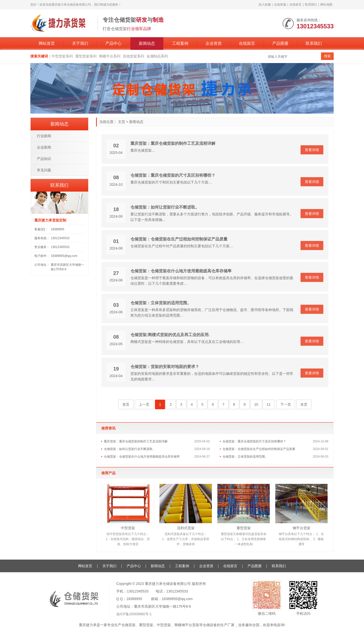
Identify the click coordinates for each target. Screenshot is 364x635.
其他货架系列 (133, 56)
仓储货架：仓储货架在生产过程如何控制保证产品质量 (179, 239)
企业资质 (214, 43)
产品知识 (44, 159)
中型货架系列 (62, 56)
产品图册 (280, 43)
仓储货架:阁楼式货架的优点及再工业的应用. (170, 335)
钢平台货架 (302, 528)
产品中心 (113, 43)
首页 (126, 404)
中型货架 (128, 528)
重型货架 (244, 528)
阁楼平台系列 (110, 56)
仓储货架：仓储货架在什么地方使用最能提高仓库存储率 (181, 271)
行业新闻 (44, 136)
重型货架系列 (86, 56)
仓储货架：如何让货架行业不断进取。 (165, 207)
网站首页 (47, 43)
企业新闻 (44, 147)
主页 (122, 122)
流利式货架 (186, 528)
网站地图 (326, 5)
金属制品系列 (157, 56)
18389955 (58, 229)
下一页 (286, 404)
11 (269, 404)
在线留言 (295, 5)
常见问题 (44, 170)
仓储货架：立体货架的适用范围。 (161, 303)
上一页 (144, 404)
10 (256, 404)
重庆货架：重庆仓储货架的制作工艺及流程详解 (173, 143)
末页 (304, 404)
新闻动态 (147, 43)
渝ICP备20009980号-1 (134, 614)
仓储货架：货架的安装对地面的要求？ (165, 367)
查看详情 (312, 150)
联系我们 (311, 5)
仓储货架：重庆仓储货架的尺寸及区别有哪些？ (173, 175)
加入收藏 (265, 5)
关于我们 (80, 43)
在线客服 (280, 5)
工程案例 (180, 43)
